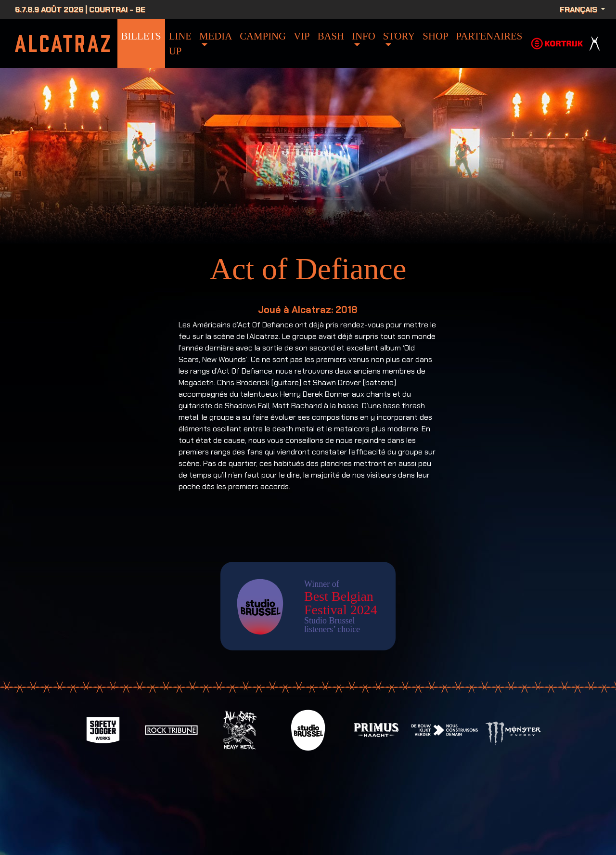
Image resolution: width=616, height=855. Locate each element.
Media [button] (216, 36)
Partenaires (489, 36)
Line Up (180, 43)
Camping (263, 36)
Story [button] (399, 36)
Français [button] (579, 9)
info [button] (364, 36)
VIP (302, 36)
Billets (141, 36)
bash (331, 36)
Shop (435, 36)
